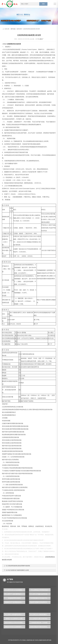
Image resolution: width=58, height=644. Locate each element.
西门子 (36, 324)
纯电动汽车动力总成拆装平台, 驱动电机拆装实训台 (15, 627)
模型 (17, 91)
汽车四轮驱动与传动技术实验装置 (40, 598)
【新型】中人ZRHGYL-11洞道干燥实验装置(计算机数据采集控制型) (15, 619)
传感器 (51, 72)
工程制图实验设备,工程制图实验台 (40, 623)
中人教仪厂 (41, 39)
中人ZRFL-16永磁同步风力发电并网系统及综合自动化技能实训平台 (15, 615)
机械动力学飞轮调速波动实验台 (15, 602)
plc (48, 91)
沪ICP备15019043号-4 (14, 640)
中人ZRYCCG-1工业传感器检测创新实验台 (15, 590)
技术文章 (19, 29)
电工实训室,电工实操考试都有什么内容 (18, 570)
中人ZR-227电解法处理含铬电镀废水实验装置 (40, 594)
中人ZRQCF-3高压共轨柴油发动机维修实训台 (40, 619)
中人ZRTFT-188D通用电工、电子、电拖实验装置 (15, 594)
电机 (15, 218)
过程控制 (10, 44)
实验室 (6, 172)
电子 (8, 130)
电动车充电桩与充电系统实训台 (40, 602)
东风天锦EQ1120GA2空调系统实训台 (15, 623)
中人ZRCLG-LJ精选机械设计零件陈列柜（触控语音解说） (40, 615)
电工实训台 (36, 640)
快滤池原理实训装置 (14, 598)
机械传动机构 (43, 640)
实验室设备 (29, 640)
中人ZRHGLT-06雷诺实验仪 (40, 590)
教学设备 (13, 29)
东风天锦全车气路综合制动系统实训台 (40, 627)
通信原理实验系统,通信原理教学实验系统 (19, 566)
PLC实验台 (23, 640)
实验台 (34, 197)
